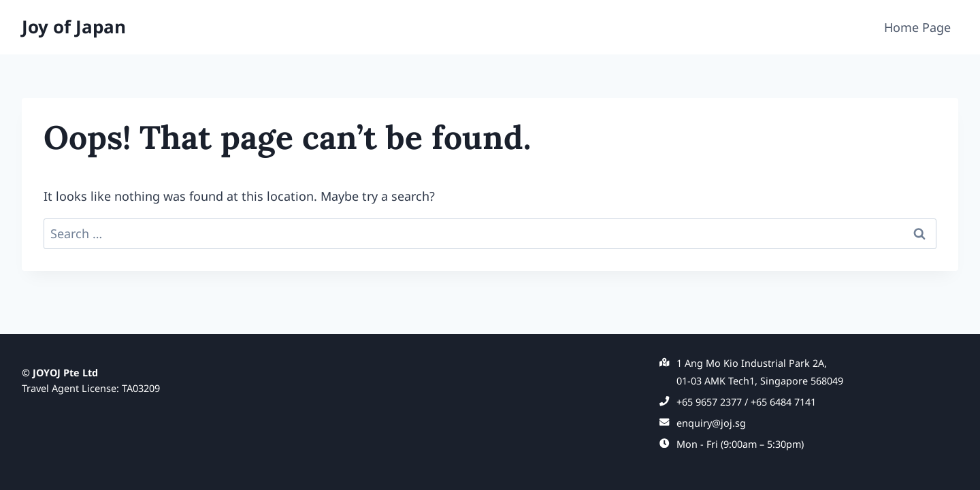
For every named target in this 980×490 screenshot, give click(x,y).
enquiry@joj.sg (711, 423)
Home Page (917, 27)
